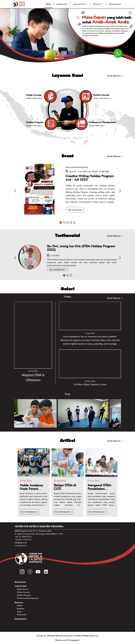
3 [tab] (68, 223)
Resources (19, 603)
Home (48, 4)
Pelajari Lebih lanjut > (35, 98)
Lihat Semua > (115, 76)
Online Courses (23, 592)
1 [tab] (61, 223)
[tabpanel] (68, 189)
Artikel (20, 605)
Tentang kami (62, 4)
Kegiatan (21, 609)
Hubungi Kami (115, 4)
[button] (80, 4)
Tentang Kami (20, 582)
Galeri (20, 612)
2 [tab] (64, 223)
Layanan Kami (21, 586)
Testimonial (21, 615)
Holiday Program (24, 595)
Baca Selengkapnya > (58, 269)
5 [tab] (74, 223)
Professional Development (28, 598)
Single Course (23, 589)
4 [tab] (71, 223)
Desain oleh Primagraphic (67, 640)
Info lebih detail (75, 210)
